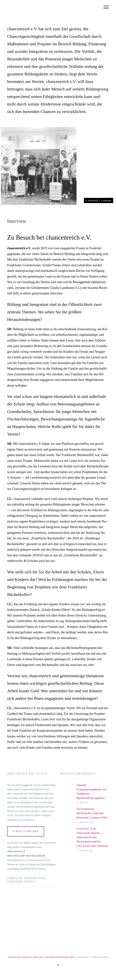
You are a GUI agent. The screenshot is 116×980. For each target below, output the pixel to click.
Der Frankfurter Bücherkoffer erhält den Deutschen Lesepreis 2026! (92, 813)
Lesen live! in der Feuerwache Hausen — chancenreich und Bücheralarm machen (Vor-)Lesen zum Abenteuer (92, 837)
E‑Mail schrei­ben (26, 831)
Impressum (27, 957)
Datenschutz (38, 957)
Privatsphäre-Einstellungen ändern (60, 957)
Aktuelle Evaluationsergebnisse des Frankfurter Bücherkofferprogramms (92, 792)
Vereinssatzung (14, 957)
